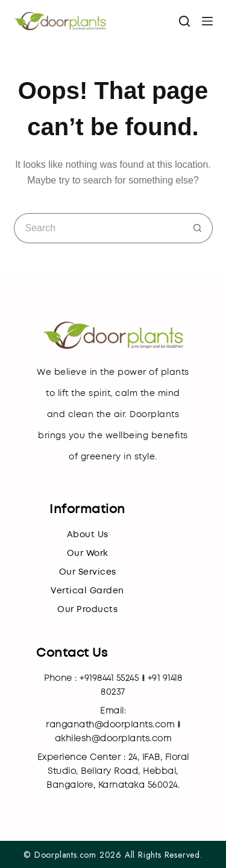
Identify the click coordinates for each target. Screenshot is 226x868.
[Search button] (198, 228)
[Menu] (207, 21)
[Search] (184, 21)
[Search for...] (98, 228)
